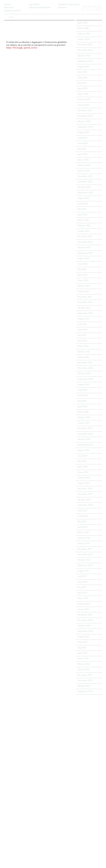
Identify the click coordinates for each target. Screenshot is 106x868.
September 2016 (85, 631)
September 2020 (85, 379)
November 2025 (85, 50)
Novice (32, 11)
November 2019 (85, 434)
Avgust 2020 (83, 385)
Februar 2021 (84, 352)
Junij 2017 (83, 582)
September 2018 (85, 505)
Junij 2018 (83, 516)
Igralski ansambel (12, 11)
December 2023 (85, 176)
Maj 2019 (82, 461)
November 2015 (85, 681)
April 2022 (82, 275)
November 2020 (85, 368)
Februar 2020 (84, 418)
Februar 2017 (84, 604)
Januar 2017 (83, 609)
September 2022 (85, 253)
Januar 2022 (83, 291)
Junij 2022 (83, 264)
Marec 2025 (83, 94)
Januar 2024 (83, 171)
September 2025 (85, 61)
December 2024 (85, 111)
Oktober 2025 (84, 56)
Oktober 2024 (84, 122)
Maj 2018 (82, 522)
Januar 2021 (83, 357)
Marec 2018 (83, 533)
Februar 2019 (84, 478)
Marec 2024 (83, 160)
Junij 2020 (83, 396)
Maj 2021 (82, 335)
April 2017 (82, 593)
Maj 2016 (82, 648)
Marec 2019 (83, 472)
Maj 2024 (82, 149)
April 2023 (82, 215)
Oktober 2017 (84, 560)
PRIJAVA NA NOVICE (23, 17)
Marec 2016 (83, 659)
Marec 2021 (83, 346)
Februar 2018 (84, 538)
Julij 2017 (82, 577)
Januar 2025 (83, 105)
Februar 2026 (84, 34)
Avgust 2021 (83, 319)
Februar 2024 (84, 165)
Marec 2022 (83, 281)
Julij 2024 (82, 138)
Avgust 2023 (83, 198)
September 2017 (85, 566)
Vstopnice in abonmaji (69, 5)
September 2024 (85, 127)
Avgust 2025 (83, 67)
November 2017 (85, 555)
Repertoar (9, 8)
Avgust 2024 (83, 133)
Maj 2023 (82, 209)
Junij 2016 (83, 642)
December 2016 (85, 615)
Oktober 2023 (84, 187)
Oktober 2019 (84, 439)
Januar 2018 (83, 544)
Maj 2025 (82, 83)
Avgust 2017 (83, 571)
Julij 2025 (82, 72)
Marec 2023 (83, 220)
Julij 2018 (82, 511)
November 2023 (85, 182)
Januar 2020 (83, 423)
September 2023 (85, 193)
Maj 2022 (82, 270)
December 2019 (85, 429)
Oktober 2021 (84, 308)
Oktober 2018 (84, 500)
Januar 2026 (83, 39)
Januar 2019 (83, 483)
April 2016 (82, 653)
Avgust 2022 (83, 259)
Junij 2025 (83, 78)
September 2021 (85, 313)
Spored (7, 5)
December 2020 (85, 363)
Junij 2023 (83, 204)
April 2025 (82, 89)
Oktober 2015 (84, 686)
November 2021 (85, 302)
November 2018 (85, 494)
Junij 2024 (83, 143)
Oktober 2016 (84, 626)
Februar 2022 (84, 286)
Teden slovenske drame (40, 8)
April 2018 (82, 527)
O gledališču (34, 5)
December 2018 (85, 489)
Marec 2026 (83, 28)
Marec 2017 (83, 598)
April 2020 (82, 407)
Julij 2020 (82, 390)
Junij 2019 (83, 456)
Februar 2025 (84, 100)
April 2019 (82, 467)
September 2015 (85, 692)
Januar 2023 (83, 231)
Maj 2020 (82, 401)
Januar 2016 (83, 670)
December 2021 (85, 297)
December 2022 (85, 237)
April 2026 (82, 23)
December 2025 (85, 45)
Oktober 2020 (84, 374)
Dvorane (62, 8)
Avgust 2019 (83, 450)
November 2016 (85, 620)
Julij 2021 (82, 324)
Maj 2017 (82, 587)
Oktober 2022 (84, 248)
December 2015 (85, 675)
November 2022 (85, 242)
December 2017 (85, 549)
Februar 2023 (84, 226)
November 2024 (85, 116)
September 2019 (85, 445)
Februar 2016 (84, 664)
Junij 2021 (83, 330)
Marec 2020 (83, 412)
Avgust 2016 (83, 637)
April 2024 (82, 154)
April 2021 (82, 341)
